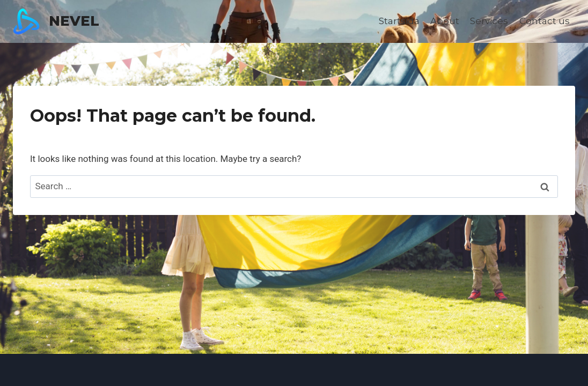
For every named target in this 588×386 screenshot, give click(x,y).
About (445, 21)
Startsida (399, 21)
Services (489, 21)
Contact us (545, 21)
